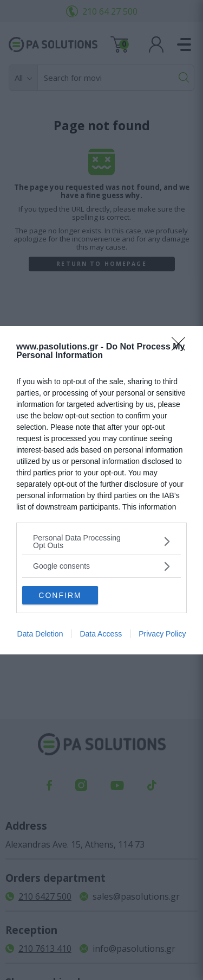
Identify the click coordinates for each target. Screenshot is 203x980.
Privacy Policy (162, 634)
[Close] (182, 347)
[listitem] (101, 542)
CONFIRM (60, 595)
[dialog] (101, 490)
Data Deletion (40, 634)
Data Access (101, 634)
